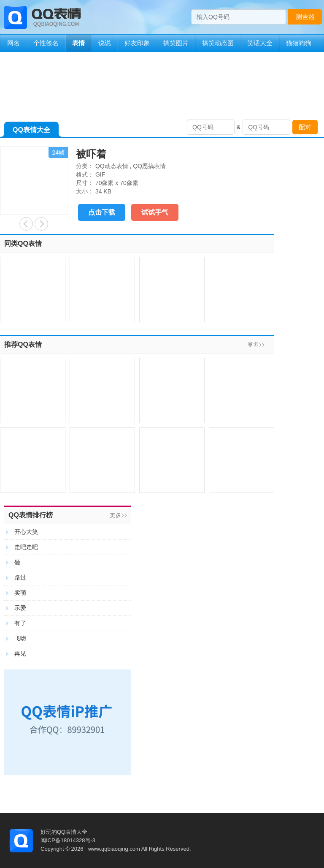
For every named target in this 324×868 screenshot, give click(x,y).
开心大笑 (26, 532)
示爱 (20, 608)
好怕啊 (26, 224)
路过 (20, 577)
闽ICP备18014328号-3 (68, 840)
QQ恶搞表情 (149, 166)
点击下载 (102, 212)
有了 (20, 623)
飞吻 (20, 638)
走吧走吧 (26, 547)
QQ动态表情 (112, 166)
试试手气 (155, 212)
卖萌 (20, 593)
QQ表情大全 (31, 132)
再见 (20, 653)
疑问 (41, 224)
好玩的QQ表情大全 (64, 832)
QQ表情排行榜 (31, 515)
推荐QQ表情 (23, 344)
